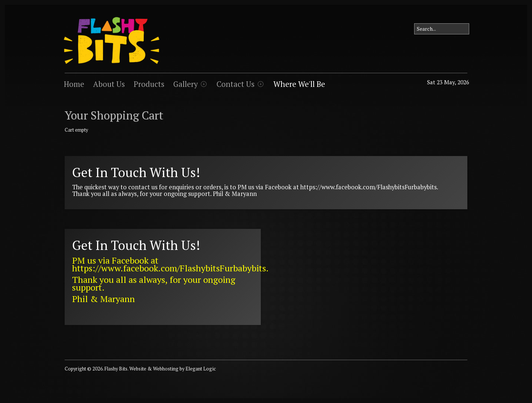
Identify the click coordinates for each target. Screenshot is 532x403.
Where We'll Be (299, 84)
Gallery (185, 84)
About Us (109, 84)
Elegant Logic (201, 369)
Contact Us (236, 84)
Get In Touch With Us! (136, 172)
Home (74, 84)
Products (149, 84)
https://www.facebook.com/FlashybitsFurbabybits (369, 187)
